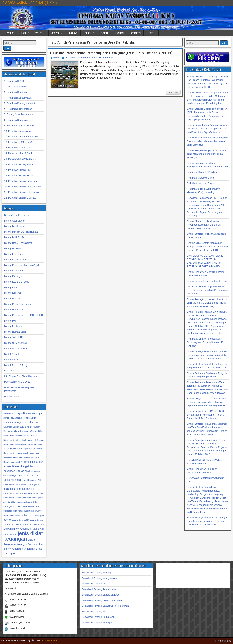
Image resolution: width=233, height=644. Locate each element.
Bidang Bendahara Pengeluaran (21, 232)
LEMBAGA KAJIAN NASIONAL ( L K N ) (29, 3)
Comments (107, 58)
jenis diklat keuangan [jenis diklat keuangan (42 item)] (23, 536)
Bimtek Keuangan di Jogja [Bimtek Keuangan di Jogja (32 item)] (24, 449)
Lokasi (87, 33)
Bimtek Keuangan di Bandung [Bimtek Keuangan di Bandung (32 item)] (32, 440)
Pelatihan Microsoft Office (200, 178)
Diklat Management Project (201, 183)
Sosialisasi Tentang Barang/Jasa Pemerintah (105, 606)
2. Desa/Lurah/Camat (15, 87)
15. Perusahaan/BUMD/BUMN (20, 159)
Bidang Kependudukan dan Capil (21, 265)
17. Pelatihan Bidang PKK (18, 170)
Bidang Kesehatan (14, 271)
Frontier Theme (223, 641)
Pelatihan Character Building (202, 172)
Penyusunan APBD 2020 (17, 382)
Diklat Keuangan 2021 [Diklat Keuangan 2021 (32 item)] (33, 484)
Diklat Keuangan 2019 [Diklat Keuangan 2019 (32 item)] (32, 480)
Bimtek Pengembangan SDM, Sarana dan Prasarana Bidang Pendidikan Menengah (207, 154)
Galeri (105, 33)
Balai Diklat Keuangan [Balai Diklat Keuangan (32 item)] (13, 414)
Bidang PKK (11, 321)
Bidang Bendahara (14, 226)
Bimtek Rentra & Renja (16, 365)
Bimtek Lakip (11, 360)
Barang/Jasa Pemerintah (17, 215)
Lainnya (73, 33)
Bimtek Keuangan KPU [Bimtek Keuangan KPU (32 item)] (13, 462)
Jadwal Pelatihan (49, 640)
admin (56, 58)
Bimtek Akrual (11, 354)
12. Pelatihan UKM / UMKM (19, 142)
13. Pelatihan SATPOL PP (18, 148)
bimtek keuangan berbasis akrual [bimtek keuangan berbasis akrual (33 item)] (20, 418)
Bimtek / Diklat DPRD (15, 348)
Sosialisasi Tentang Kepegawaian (99, 578)
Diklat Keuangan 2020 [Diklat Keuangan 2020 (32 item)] (13, 484)
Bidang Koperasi (13, 293)
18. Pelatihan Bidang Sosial (19, 176)
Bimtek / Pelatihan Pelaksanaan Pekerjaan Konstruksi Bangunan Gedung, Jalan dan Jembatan (204, 225)
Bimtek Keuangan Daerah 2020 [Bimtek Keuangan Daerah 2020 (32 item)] (29, 431)
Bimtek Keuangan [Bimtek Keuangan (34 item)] (33, 413)
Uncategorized (12, 397)
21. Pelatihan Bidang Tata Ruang (21, 192)
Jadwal (55, 33)
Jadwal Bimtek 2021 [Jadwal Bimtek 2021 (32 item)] (35, 524)
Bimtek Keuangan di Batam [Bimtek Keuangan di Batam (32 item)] (15, 444)
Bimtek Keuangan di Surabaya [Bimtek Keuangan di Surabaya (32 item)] (26, 457)
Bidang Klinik (11, 287)
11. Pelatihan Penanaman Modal (21, 137)
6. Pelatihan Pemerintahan (18, 109)
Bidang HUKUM (13, 248)
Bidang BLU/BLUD (14, 237)
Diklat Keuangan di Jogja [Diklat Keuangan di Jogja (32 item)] (21, 502)
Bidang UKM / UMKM (15, 343)
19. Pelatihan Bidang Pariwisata (21, 181)
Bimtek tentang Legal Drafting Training (207, 281)
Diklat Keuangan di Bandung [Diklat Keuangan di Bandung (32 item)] (31, 493)
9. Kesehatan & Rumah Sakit (19, 125)
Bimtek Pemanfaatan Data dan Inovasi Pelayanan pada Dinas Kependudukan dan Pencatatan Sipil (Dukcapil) (207, 129)
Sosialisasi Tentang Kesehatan (98, 611)
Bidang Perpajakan (14, 310)
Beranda (10, 33)
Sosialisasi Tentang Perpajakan (98, 617)
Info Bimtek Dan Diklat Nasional (21, 376)
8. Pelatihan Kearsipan (16, 120)
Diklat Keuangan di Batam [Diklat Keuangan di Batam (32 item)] (15, 498)
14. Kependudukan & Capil (18, 153)
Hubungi (119, 33)
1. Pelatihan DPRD (14, 81)
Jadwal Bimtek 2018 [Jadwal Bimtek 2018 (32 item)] (21, 520)
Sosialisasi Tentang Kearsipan (97, 623)
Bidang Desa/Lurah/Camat (83, 58)
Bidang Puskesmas (14, 326)
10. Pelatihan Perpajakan (17, 131)
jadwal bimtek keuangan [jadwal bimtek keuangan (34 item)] (17, 529)
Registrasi (135, 33)
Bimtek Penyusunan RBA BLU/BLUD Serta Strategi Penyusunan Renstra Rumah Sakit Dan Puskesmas (206, 415)
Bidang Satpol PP (13, 337)
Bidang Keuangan (14, 276)
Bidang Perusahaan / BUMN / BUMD (23, 315)
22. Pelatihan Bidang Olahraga (20, 198)
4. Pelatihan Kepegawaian (18, 98)
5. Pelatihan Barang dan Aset (19, 103)
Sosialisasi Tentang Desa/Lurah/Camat (102, 600)
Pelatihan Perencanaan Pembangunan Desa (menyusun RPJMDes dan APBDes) (111, 53)
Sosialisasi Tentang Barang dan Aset (101, 595)
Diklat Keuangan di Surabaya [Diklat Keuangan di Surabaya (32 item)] (25, 511)
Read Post (173, 92)
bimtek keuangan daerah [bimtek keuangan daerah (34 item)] (18, 422)
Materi (39, 33)
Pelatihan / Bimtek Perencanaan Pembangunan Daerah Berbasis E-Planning (205, 342)
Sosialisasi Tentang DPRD (96, 584)
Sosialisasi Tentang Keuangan (98, 572)
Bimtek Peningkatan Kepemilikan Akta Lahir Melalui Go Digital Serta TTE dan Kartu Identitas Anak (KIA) (207, 303)
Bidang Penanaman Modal (18, 304)
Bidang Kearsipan (14, 254)
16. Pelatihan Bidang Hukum (19, 164)
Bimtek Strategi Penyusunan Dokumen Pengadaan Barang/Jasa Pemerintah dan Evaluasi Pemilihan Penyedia (207, 355)
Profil (23, 33)
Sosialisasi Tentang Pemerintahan (100, 589)
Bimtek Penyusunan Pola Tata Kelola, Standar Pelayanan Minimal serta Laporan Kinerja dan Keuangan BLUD (207, 402)
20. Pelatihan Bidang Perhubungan (23, 187)
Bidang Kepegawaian (15, 260)
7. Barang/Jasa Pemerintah (19, 114)
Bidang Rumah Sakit (15, 332)
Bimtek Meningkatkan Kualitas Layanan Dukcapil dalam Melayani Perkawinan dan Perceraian (208, 141)
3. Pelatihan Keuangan (16, 92)
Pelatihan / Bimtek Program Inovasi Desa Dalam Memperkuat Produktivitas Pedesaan (207, 290)
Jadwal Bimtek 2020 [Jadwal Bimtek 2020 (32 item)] (17, 524)
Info (151, 33)
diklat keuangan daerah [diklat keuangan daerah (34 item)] (17, 489)
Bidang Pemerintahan (16, 298)
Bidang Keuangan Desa (17, 282)
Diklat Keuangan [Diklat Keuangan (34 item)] (13, 480)
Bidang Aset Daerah (15, 221)
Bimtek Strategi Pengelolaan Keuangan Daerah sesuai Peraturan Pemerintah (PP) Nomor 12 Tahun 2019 (207, 521)
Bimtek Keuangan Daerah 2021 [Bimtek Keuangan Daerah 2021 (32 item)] (17, 436)
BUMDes (9, 371)
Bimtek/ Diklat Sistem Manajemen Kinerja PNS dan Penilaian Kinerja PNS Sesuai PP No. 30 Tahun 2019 (208, 246)
